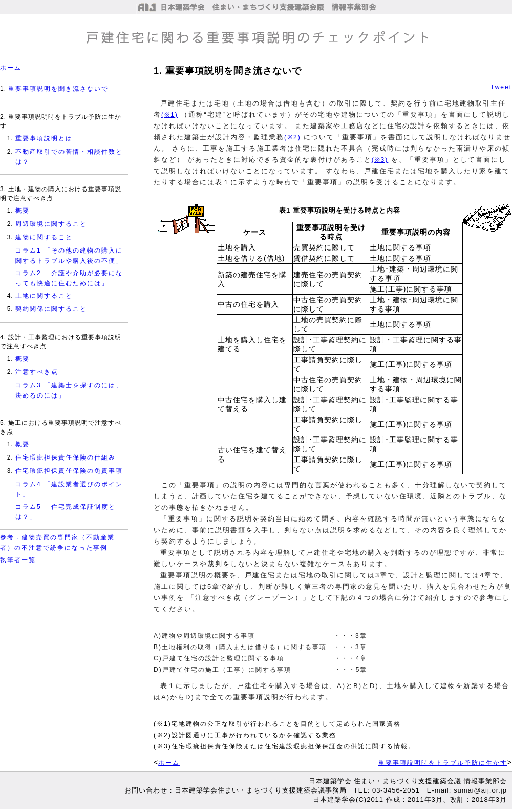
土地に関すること (44, 296)
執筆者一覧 (18, 560)
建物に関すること (44, 237)
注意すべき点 (37, 372)
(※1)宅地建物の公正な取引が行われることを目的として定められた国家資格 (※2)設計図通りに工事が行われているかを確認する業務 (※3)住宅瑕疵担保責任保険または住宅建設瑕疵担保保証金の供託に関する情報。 (284, 735)
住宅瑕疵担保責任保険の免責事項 (69, 471)
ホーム (11, 68)
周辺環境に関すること (51, 224)
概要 (23, 211)
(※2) (293, 137)
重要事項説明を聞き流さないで (58, 89)
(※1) (170, 115)
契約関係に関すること (51, 309)
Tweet (501, 87)
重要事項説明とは (44, 138)
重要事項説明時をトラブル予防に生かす (443, 763)
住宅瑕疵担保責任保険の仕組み (66, 457)
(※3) (380, 160)
